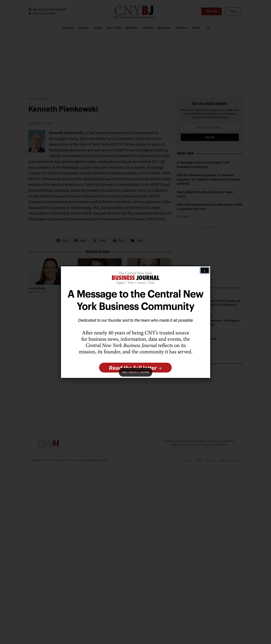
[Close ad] (205, 270)
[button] (136, 322)
